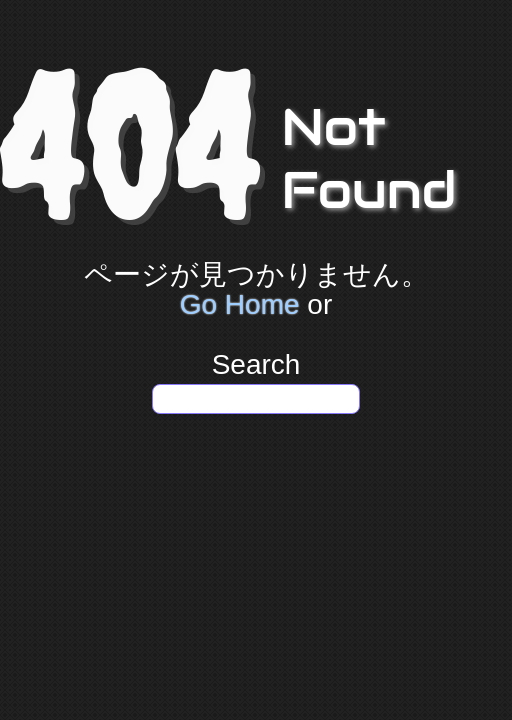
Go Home (240, 304)
